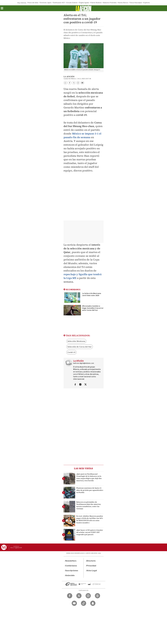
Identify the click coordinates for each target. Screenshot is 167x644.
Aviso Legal (92, 571)
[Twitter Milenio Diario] (79, 596)
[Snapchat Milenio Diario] (93, 603)
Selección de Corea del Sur (80, 347)
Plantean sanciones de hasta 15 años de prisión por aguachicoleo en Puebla (90, 490)
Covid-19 (71, 352)
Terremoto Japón (46, 3)
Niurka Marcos (123, 3)
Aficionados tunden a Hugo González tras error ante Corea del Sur (93, 308)
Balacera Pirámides (110, 3)
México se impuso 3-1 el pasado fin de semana (82, 135)
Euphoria (147, 3)
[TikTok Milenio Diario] (84, 603)
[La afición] (84, 8)
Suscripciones (72, 571)
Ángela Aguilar (84, 3)
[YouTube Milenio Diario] (74, 603)
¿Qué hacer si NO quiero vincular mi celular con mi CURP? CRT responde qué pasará (90, 532)
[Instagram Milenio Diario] (88, 596)
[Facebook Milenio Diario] (70, 596)
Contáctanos (71, 566)
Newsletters (71, 561)
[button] (2, 9)
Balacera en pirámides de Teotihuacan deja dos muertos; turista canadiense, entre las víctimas (89, 505)
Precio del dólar (33, 3)
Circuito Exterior (72, 3)
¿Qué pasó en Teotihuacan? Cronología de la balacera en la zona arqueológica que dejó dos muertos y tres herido (89, 477)
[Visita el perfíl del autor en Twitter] (85, 385)
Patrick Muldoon (96, 3)
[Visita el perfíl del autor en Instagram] (80, 385)
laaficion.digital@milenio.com (84, 363)
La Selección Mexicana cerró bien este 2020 (92, 294)
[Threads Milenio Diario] (97, 596)
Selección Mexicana (76, 341)
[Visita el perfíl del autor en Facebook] (75, 385)
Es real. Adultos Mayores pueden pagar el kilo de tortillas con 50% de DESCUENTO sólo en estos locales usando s (90, 519)
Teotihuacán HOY (59, 3)
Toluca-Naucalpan (136, 3)
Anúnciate (70, 575)
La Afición (69, 77)
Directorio (91, 561)
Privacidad (91, 566)
